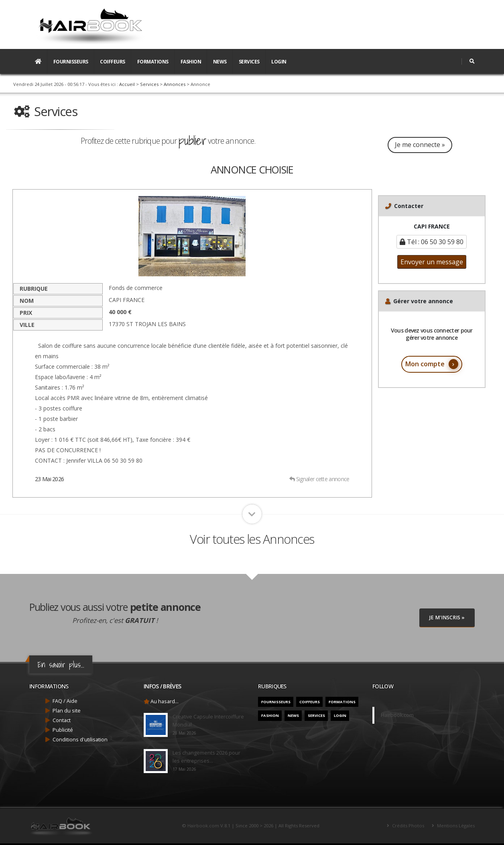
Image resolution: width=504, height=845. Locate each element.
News (220, 62)
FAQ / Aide (65, 701)
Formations (153, 62)
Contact (62, 720)
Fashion (191, 62)
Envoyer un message (432, 262)
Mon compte (432, 364)
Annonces (175, 84)
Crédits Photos (407, 826)
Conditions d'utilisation (80, 740)
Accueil (127, 84)
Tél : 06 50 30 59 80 (432, 242)
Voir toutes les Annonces (252, 539)
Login (279, 62)
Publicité (63, 730)
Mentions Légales (455, 826)
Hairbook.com (397, 715)
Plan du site (67, 711)
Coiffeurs (113, 62)
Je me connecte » (420, 145)
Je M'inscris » (447, 617)
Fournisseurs (71, 62)
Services (249, 62)
